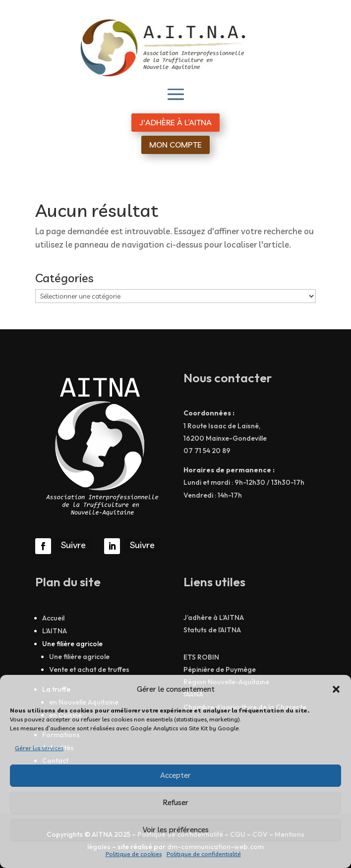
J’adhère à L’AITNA (214, 617)
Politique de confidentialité (204, 854)
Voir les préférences (176, 830)
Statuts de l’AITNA (212, 630)
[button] (336, 689)
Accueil (53, 618)
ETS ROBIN (201, 657)
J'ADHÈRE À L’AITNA (175, 122)
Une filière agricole (79, 657)
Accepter (175, 775)
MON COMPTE (175, 145)
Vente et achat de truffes (89, 669)
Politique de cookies (134, 854)
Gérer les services (39, 748)
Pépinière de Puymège (220, 669)
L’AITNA (55, 631)
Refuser (176, 802)
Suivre (73, 545)
